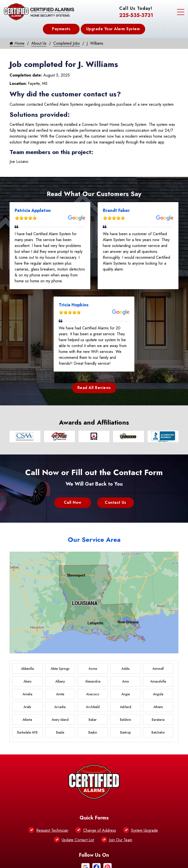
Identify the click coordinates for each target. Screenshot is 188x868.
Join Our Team (121, 840)
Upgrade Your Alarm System (113, 29)
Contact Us (115, 502)
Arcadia (60, 707)
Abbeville (27, 669)
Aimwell (158, 669)
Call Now (73, 502)
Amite (60, 694)
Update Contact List (78, 840)
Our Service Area (94, 540)
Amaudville (158, 681)
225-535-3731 (136, 15)
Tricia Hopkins (74, 305)
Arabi (27, 707)
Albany (60, 681)
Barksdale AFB (27, 732)
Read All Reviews (94, 388)
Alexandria (93, 681)
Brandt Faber (116, 210)
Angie (126, 694)
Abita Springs (60, 669)
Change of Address (100, 830)
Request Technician (52, 830)
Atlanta (27, 720)
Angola (158, 694)
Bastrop (125, 732)
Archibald (93, 707)
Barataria (158, 720)
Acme (93, 669)
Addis (125, 669)
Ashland (126, 707)
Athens (158, 707)
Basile (60, 732)
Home (17, 43)
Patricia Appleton (33, 210)
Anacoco (93, 694)
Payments (61, 29)
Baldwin (126, 720)
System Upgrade (144, 830)
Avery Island (60, 720)
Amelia (27, 694)
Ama (125, 681)
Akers (27, 681)
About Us (39, 43)
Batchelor (158, 732)
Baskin (93, 732)
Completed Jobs (67, 43)
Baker (93, 720)
